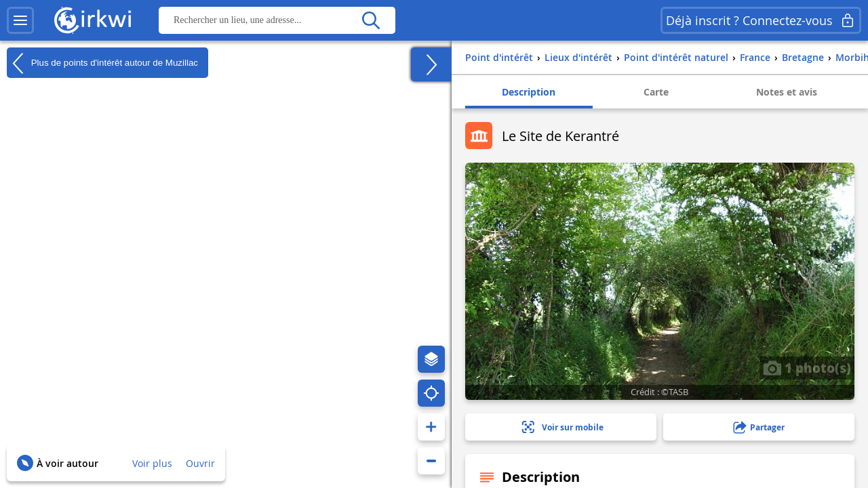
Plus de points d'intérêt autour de (102, 63)
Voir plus (152, 463)
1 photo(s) (807, 367)
